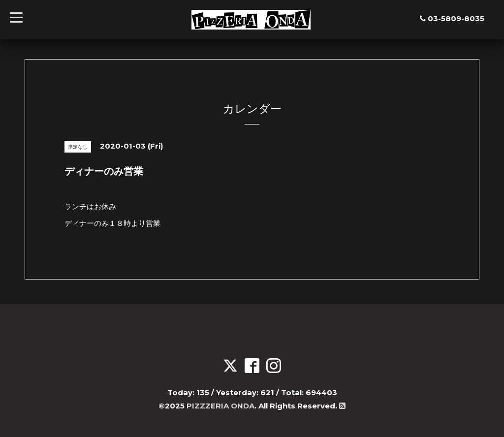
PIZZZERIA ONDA (220, 406)
